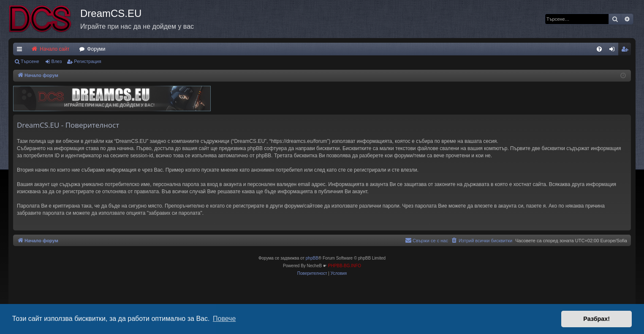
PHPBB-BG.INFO (345, 266)
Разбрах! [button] (596, 319)
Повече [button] (224, 319)
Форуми (96, 49)
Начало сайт (50, 49)
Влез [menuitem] (614, 51)
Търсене (30, 61)
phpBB (312, 258)
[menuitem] (599, 49)
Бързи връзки (21, 51)
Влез (57, 61)
